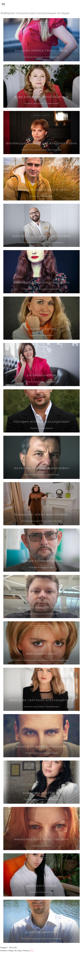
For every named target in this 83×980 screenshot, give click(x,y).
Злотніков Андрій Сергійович (41, 190)
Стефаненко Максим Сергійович (41, 607)
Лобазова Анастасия (41, 793)
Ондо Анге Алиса (41, 886)
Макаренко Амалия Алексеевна (42, 283)
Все (32, 951)
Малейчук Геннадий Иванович (42, 468)
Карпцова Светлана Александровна (41, 700)
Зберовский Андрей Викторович (42, 236)
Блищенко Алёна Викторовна (41, 515)
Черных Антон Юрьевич (42, 561)
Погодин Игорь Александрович (41, 422)
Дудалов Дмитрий (41, 932)
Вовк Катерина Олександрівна (41, 97)
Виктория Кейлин (41, 654)
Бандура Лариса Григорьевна (42, 51)
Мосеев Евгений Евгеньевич (42, 747)
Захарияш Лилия (41, 329)
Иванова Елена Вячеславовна (42, 839)
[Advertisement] (39, 960)
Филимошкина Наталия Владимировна (41, 143)
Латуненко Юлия (41, 375)
